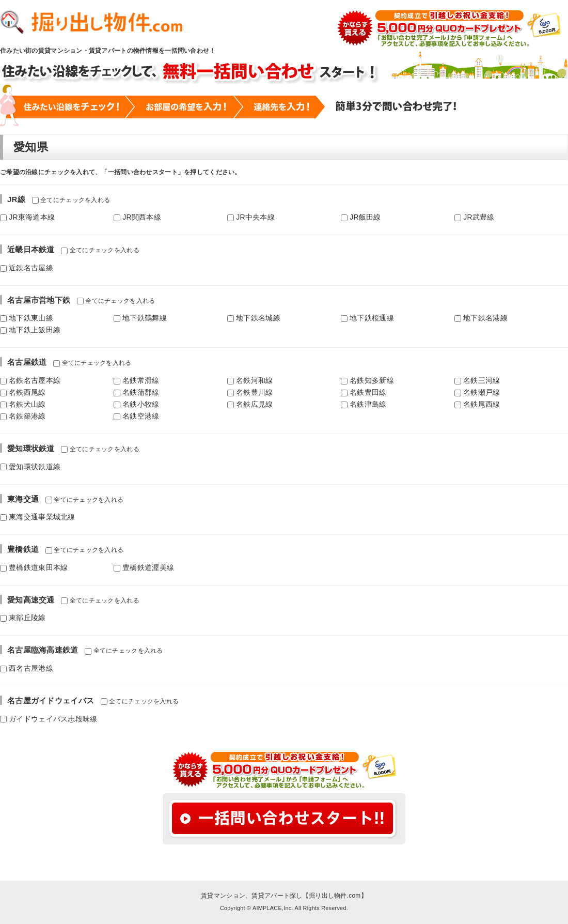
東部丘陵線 (23, 618)
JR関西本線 (137, 217)
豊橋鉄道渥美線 (144, 567)
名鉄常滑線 (137, 380)
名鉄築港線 (23, 416)
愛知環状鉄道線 (30, 467)
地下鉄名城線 (254, 318)
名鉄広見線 (250, 404)
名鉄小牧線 (137, 404)
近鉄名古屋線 (27, 268)
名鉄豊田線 (364, 392)
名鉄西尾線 (23, 392)
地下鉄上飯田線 (30, 330)
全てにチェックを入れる (71, 200)
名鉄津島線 (364, 404)
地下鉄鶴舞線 (140, 318)
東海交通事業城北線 (38, 517)
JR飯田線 (361, 217)
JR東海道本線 (27, 217)
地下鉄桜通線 (367, 318)
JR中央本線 (251, 217)
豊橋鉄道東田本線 (34, 567)
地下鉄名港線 (481, 318)
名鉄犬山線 (23, 404)
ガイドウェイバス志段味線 (49, 719)
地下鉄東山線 (27, 318)
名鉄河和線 (250, 380)
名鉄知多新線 (367, 380)
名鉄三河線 (477, 380)
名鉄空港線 (137, 416)
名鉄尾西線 (477, 404)
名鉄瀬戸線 (477, 392)
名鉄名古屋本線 (30, 380)
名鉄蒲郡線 (137, 392)
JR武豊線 (475, 217)
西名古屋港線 (27, 668)
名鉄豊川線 (250, 392)
